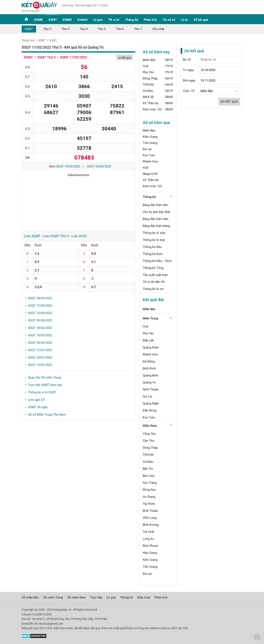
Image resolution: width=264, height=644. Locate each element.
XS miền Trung (53, 597)
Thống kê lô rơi (153, 289)
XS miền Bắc (30, 597)
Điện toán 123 (152, 109)
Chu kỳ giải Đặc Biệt (156, 212)
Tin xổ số (169, 20)
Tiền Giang (150, 143)
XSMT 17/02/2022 (73, 57)
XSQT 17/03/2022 (40, 306)
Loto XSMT (32, 236)
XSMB (38, 20)
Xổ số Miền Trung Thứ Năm (47, 415)
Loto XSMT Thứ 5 (56, 236)
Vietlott (82, 20)
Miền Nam (150, 426)
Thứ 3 (65, 29)
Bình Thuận (150, 511)
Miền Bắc (149, 60)
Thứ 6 (120, 29)
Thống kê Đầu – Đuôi (157, 261)
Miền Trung (150, 318)
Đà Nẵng (149, 361)
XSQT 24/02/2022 (99, 166)
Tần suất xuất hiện (155, 275)
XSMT (53, 20)
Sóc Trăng (150, 483)
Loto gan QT (37, 400)
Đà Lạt (147, 149)
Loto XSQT (79, 236)
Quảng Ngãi (151, 403)
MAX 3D (148, 97)
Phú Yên (148, 72)
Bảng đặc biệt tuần (156, 219)
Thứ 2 (47, 29)
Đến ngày (189, 81)
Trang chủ (28, 40)
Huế (146, 66)
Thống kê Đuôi (153, 254)
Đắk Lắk (148, 340)
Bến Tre (148, 469)
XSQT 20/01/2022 (40, 358)
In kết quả (125, 58)
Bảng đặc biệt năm (156, 205)
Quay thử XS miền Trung (44, 378)
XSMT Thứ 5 (46, 57)
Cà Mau (148, 91)
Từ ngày (188, 70)
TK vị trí (114, 20)
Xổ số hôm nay (156, 52)
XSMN (67, 20)
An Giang (149, 497)
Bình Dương (151, 525)
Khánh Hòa (150, 161)
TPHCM (148, 85)
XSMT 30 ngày (38, 407)
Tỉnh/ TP (189, 91)
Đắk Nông (150, 410)
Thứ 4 (84, 29)
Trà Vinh (148, 532)
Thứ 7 (138, 29)
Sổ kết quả (201, 20)
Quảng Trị (149, 382)
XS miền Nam (77, 597)
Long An (148, 539)
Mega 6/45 (150, 174)
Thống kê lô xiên (154, 233)
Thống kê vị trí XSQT (42, 392)
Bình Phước (151, 546)
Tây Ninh (149, 504)
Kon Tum (149, 155)
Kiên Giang (150, 137)
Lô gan (98, 20)
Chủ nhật (158, 29)
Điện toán (144, 597)
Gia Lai (147, 396)
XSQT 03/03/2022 (40, 320)
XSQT (53, 40)
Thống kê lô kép (154, 240)
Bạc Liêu (149, 476)
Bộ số (187, 60)
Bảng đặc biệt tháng (156, 226)
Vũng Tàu (149, 434)
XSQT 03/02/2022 (40, 343)
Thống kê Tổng (153, 268)
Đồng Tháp (150, 78)
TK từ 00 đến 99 (154, 282)
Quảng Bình (150, 375)
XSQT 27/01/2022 (40, 350)
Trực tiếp (96, 597)
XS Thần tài (151, 103)
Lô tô (184, 20)
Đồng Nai (149, 490)
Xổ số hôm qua (156, 123)
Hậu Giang (150, 553)
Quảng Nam (151, 347)
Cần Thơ (148, 441)
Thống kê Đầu (152, 247)
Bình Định (149, 368)
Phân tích (150, 20)
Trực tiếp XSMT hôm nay (45, 385)
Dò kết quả (229, 102)
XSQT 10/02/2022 (68, 166)
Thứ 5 (102, 29)
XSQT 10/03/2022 (40, 313)
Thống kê (132, 20)
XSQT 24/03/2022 (40, 298)
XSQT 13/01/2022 (40, 365)
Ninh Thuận (151, 389)
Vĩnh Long (150, 518)
